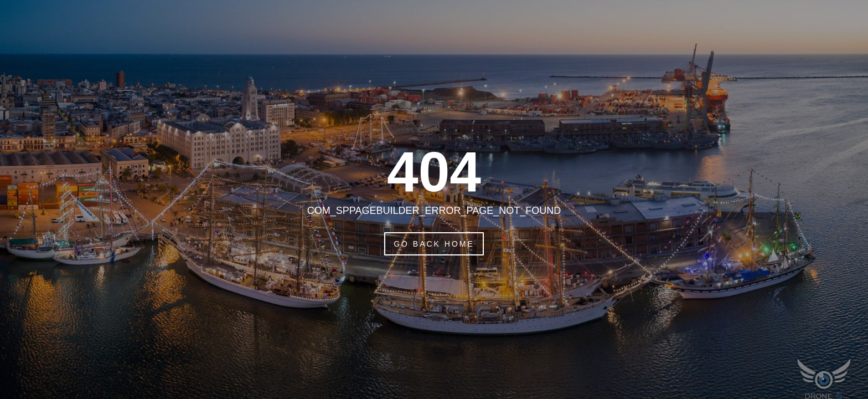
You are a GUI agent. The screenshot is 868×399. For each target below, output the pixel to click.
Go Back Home (434, 244)
